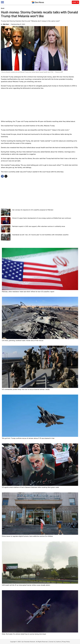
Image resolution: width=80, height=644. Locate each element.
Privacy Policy (66, 642)
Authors (59, 642)
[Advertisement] (40, 105)
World (3, 8)
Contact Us (52, 642)
